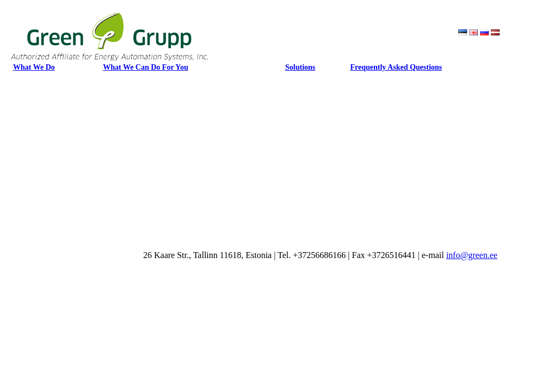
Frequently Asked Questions (397, 67)
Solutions (300, 67)
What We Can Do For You (145, 67)
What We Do (34, 67)
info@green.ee (472, 255)
